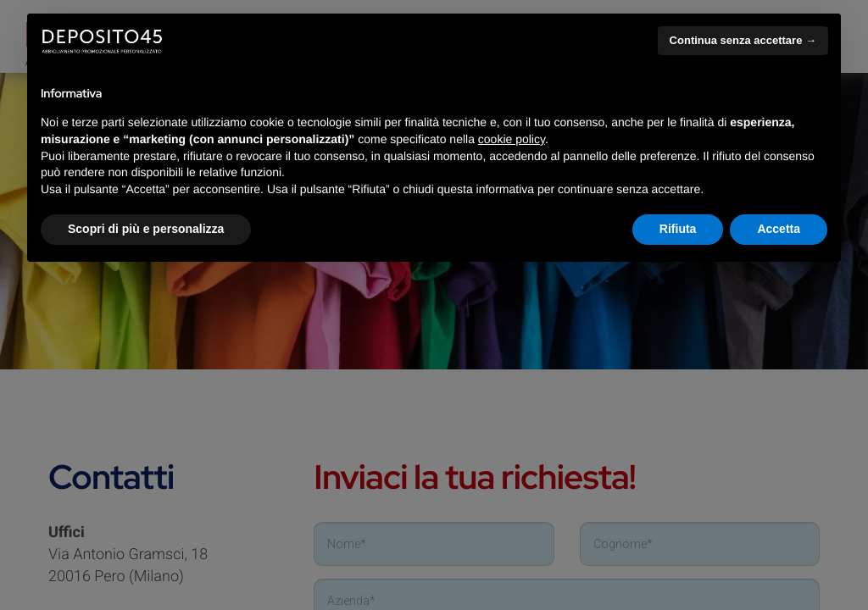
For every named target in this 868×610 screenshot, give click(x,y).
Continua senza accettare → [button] (743, 40)
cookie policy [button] (512, 139)
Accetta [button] (779, 229)
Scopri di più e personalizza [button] (146, 229)
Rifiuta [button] (678, 229)
